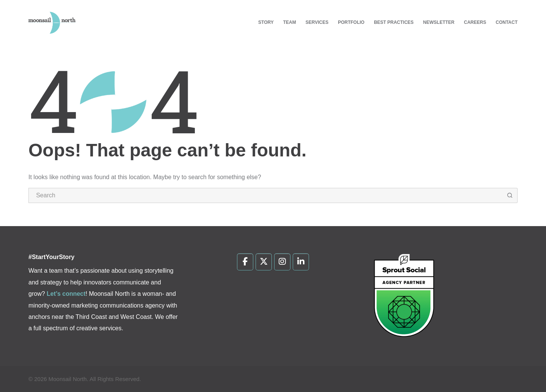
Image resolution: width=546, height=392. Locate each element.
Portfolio (351, 22)
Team (290, 22)
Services (317, 22)
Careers (475, 22)
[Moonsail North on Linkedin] (301, 262)
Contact (507, 22)
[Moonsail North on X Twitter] (264, 262)
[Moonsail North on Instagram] (282, 262)
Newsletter (439, 22)
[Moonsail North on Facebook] (245, 262)
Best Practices (394, 22)
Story (266, 22)
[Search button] (510, 195)
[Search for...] (265, 195)
